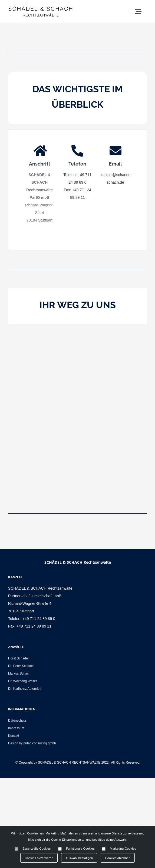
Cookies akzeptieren (39, 858)
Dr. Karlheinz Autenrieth (25, 689)
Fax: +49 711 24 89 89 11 (30, 626)
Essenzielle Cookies (37, 848)
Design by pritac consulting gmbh (32, 743)
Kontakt (14, 736)
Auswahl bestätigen (79, 858)
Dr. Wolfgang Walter (23, 681)
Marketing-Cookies (123, 848)
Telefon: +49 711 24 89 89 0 (32, 619)
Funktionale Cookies (80, 848)
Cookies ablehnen (118, 858)
